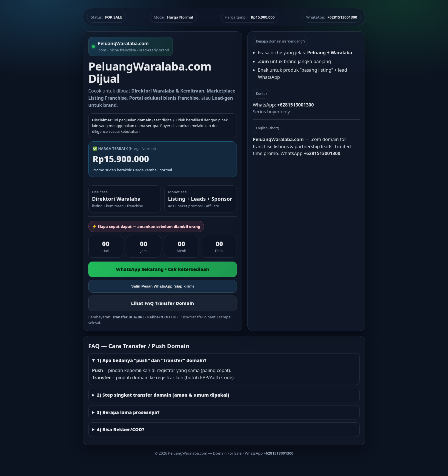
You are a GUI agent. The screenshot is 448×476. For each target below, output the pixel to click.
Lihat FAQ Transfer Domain (163, 303)
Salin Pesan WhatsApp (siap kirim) (162, 286)
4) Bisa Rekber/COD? (121, 429)
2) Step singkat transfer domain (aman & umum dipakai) (163, 395)
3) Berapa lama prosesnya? (128, 412)
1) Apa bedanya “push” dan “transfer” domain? (152, 360)
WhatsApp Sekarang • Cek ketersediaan (163, 269)
